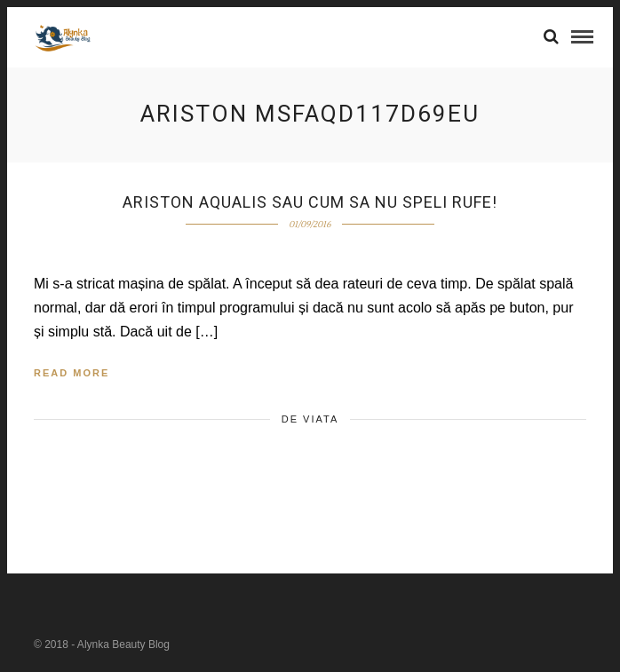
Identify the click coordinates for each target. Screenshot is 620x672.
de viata (310, 419)
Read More (72, 373)
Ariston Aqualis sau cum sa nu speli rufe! (310, 202)
